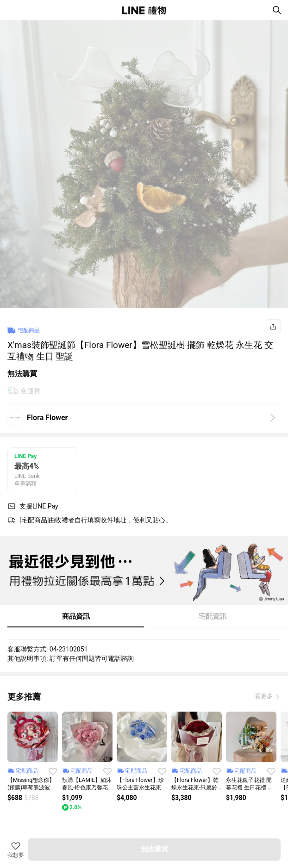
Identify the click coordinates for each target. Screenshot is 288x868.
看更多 (264, 696)
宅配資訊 (213, 616)
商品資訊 (76, 616)
